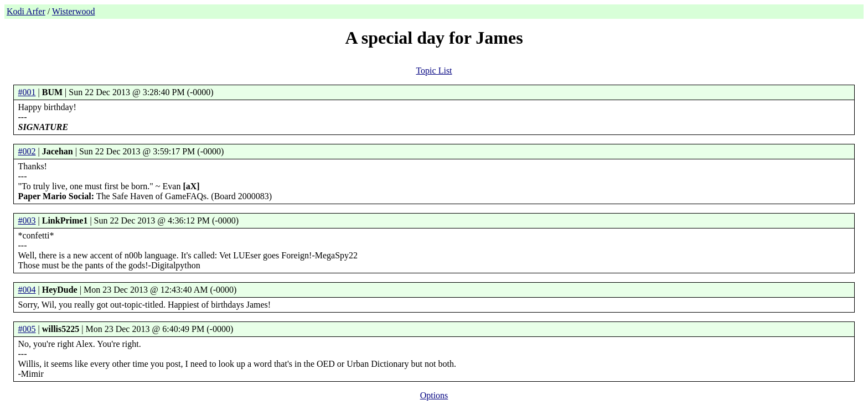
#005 (27, 329)
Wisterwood (74, 11)
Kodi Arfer (26, 11)
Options (434, 395)
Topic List (434, 71)
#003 (27, 220)
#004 (27, 290)
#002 (27, 151)
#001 (27, 92)
